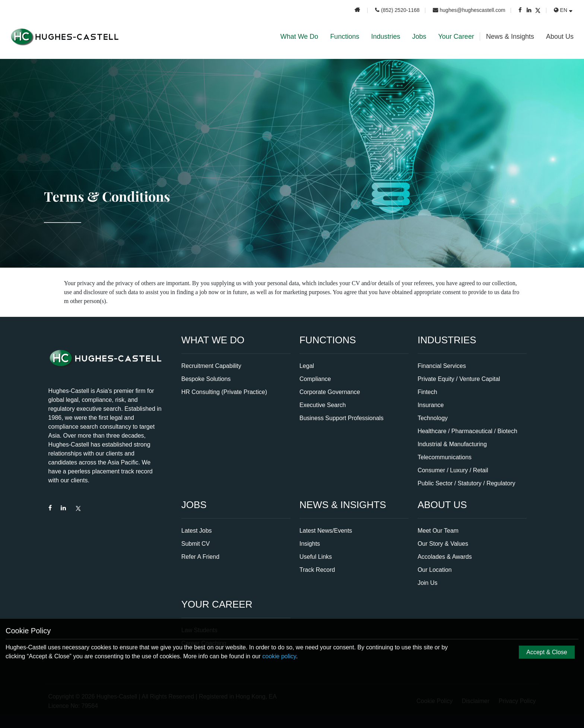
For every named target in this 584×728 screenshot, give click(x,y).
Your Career (456, 37)
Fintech (427, 392)
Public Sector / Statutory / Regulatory (466, 483)
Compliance (315, 379)
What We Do (299, 37)
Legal (307, 366)
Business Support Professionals (342, 418)
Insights (310, 544)
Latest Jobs (197, 531)
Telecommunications (445, 457)
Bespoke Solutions (206, 379)
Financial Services (442, 366)
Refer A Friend (200, 557)
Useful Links (316, 557)
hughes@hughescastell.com (469, 10)
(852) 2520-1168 (397, 10)
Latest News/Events (326, 531)
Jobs (419, 37)
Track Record (317, 570)
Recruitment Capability (211, 366)
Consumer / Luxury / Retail (453, 470)
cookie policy (279, 656)
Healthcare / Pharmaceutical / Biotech (467, 431)
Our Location (435, 570)
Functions (345, 37)
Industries (385, 37)
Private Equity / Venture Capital (459, 379)
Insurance (431, 405)
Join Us (427, 583)
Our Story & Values (443, 544)
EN (561, 10)
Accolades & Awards (445, 557)
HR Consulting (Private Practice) (224, 392)
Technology (433, 418)
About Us (560, 37)
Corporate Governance (330, 392)
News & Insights (510, 37)
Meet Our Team (438, 531)
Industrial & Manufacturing (452, 444)
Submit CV (196, 544)
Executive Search (323, 405)
